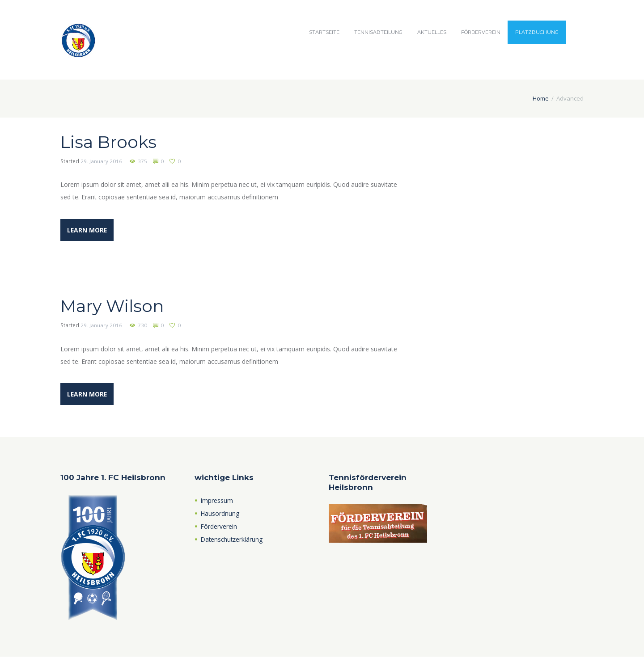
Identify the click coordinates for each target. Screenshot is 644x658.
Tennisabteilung (378, 32)
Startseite (324, 32)
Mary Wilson (116, 306)
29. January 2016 (101, 161)
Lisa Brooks (111, 141)
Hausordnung (220, 515)
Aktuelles (432, 32)
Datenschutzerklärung (233, 541)
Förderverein (481, 32)
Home (541, 98)
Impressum (217, 502)
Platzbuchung (537, 32)
